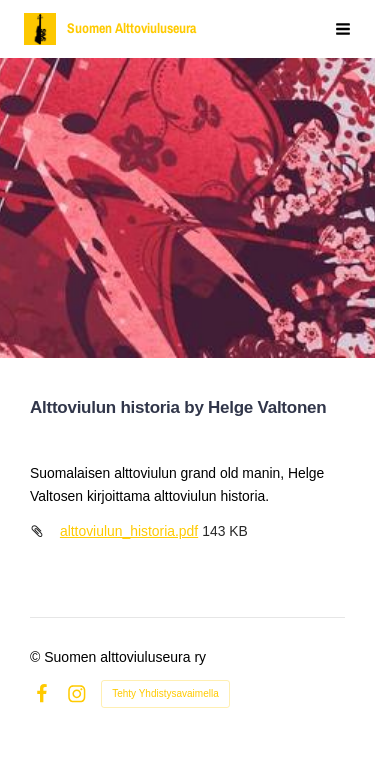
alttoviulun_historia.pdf (129, 531)
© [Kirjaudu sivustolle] (37, 657)
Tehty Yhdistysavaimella (165, 693)
